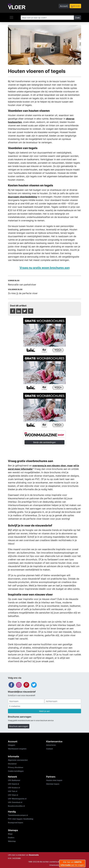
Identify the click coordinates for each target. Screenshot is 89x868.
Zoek (77, 18)
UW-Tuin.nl (13, 791)
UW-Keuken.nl (14, 788)
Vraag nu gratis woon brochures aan (45, 268)
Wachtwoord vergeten (17, 749)
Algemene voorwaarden (18, 760)
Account (64, 6)
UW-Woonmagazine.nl (17, 799)
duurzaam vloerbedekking (22, 197)
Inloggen (11, 745)
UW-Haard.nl (13, 784)
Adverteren (51, 745)
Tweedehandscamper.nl (18, 815)
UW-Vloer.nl (13, 795)
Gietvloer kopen (53, 784)
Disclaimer (12, 764)
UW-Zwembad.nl (15, 802)
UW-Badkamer (14, 780)
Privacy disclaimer (16, 767)
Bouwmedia (34, 855)
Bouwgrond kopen (15, 823)
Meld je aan (45, 711)
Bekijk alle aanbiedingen (44, 442)
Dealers (11, 838)
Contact (50, 749)
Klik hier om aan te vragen (72, 863)
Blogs (10, 834)
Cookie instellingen (16, 771)
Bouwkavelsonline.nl (16, 806)
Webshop (12, 841)
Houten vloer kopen (54, 780)
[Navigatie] (11, 17)
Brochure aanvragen (19, 726)
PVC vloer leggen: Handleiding (21, 819)
